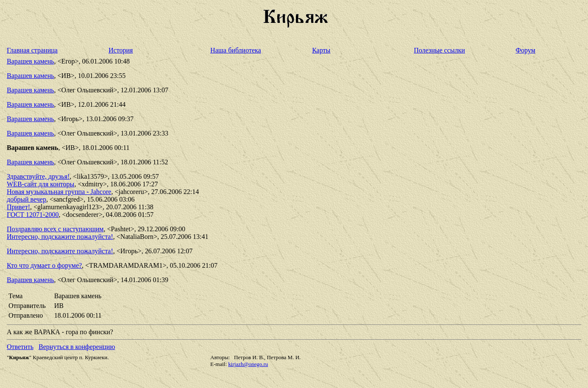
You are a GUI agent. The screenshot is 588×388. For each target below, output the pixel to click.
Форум (525, 50)
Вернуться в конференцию (77, 347)
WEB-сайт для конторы (40, 184)
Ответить (20, 347)
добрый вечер (26, 199)
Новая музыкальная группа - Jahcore (59, 192)
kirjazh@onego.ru (248, 364)
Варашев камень (31, 61)
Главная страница (32, 50)
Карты (321, 50)
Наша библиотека (236, 50)
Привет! (18, 207)
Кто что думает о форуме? (44, 265)
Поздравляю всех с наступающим (55, 229)
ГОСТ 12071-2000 (33, 215)
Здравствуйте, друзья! (38, 176)
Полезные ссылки (439, 50)
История (121, 50)
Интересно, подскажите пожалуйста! (60, 237)
